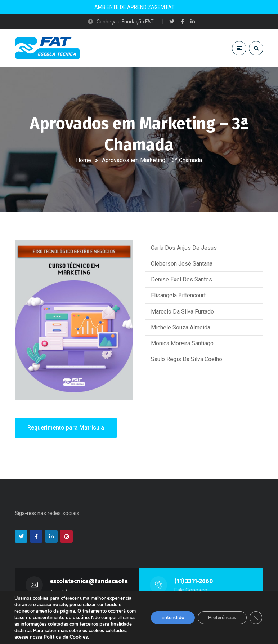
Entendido (171, 618)
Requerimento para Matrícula (66, 428)
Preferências (221, 618)
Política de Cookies (66, 637)
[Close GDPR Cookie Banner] (256, 618)
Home (84, 160)
